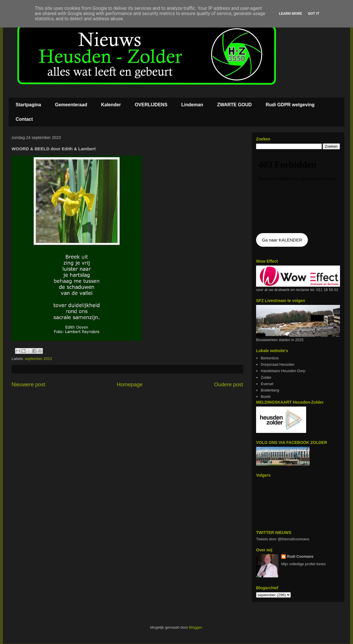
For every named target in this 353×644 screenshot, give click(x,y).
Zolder (266, 377)
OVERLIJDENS (151, 105)
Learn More (291, 13)
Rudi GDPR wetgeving (290, 105)
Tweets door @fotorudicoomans (283, 539)
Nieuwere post (28, 385)
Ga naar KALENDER (282, 240)
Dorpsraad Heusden (277, 364)
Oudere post (229, 385)
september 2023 (38, 359)
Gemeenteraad (71, 105)
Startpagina (28, 105)
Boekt (265, 397)
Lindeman (192, 105)
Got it (314, 13)
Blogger (195, 627)
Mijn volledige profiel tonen (304, 564)
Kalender (111, 105)
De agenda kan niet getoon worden (298, 192)
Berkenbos (270, 358)
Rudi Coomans (300, 556)
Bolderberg (270, 390)
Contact (24, 119)
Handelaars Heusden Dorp (283, 371)
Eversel (267, 384)
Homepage (130, 385)
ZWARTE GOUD (234, 105)
